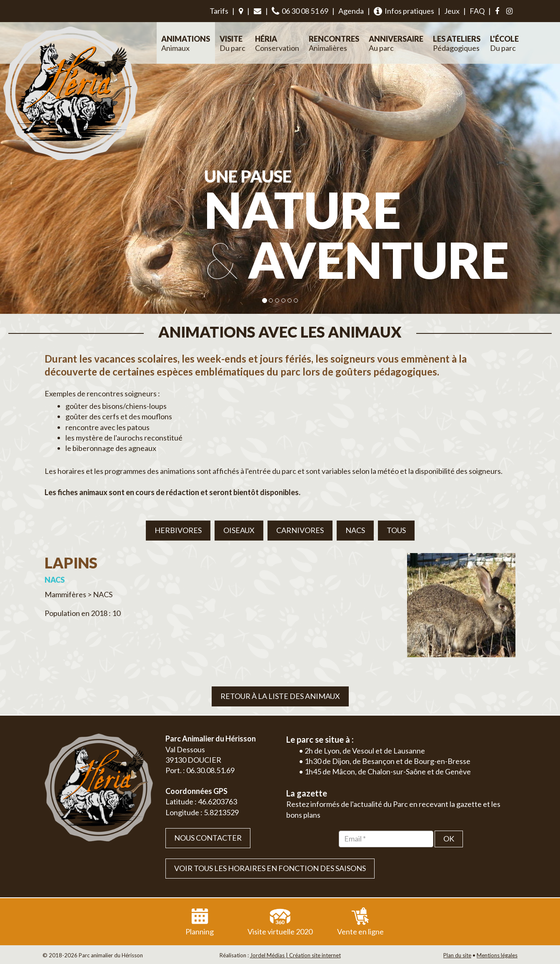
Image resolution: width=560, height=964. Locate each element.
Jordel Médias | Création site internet (295, 955)
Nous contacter (208, 838)
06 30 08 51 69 (300, 11)
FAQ (477, 11)
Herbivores (178, 530)
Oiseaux (239, 530)
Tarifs (219, 11)
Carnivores (300, 530)
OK (449, 839)
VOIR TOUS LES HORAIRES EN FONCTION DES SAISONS (270, 868)
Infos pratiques (404, 11)
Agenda (351, 11)
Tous (396, 530)
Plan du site (457, 955)
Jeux (452, 11)
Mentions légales (497, 955)
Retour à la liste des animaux (280, 696)
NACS (355, 530)
